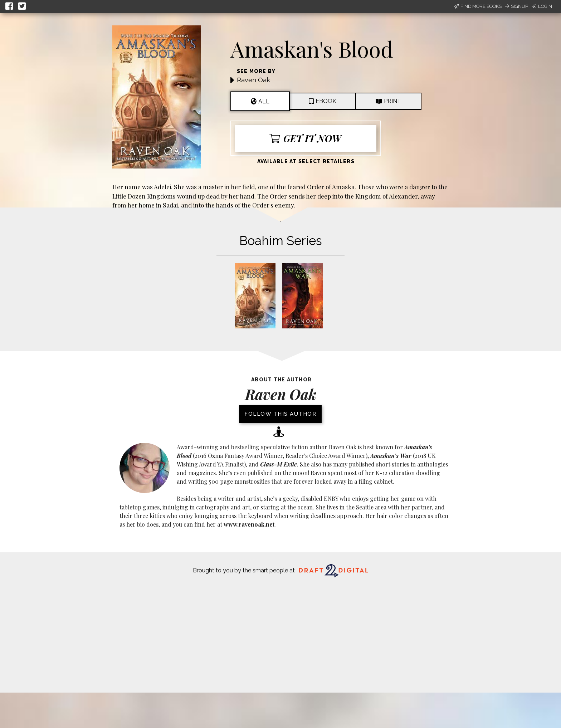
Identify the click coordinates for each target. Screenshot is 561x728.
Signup (517, 6)
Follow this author (280, 414)
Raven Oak (253, 80)
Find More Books (478, 6)
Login (542, 6)
